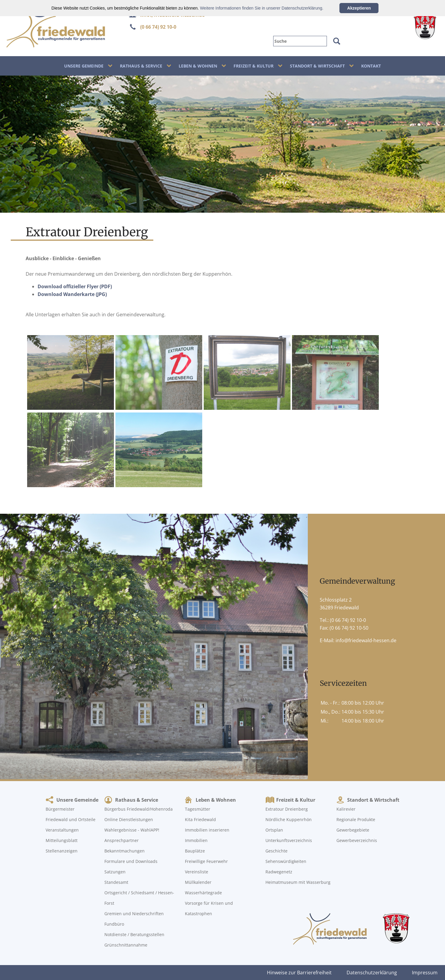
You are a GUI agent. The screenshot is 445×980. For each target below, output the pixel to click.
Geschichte (276, 851)
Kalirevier (346, 809)
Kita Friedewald (200, 819)
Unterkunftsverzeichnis (289, 840)
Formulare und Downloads (131, 861)
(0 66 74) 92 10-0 (158, 27)
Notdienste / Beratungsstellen (134, 934)
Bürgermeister (60, 809)
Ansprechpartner (122, 840)
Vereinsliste (197, 872)
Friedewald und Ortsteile (71, 819)
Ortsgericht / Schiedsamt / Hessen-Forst (139, 898)
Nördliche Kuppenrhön (289, 819)
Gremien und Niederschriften (134, 914)
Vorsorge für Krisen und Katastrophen (209, 908)
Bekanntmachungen (125, 851)
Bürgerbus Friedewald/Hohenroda (139, 809)
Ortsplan (274, 830)
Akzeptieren (359, 8)
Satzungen (115, 872)
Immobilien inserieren (207, 830)
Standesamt (116, 882)
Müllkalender (198, 882)
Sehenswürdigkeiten (286, 861)
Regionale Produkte (356, 819)
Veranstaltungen (62, 830)
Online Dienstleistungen (129, 819)
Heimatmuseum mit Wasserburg (298, 882)
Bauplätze (195, 851)
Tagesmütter (198, 809)
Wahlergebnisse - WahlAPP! (132, 830)
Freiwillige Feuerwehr (206, 861)
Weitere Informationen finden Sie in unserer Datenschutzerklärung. (262, 8)
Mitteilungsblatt (62, 840)
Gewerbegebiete (353, 830)
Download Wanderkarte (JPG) (72, 294)
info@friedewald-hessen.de (366, 640)
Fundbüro (114, 924)
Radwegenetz (279, 872)
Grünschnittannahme (126, 945)
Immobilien (196, 840)
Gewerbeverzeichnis (357, 840)
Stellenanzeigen (62, 851)
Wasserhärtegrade (203, 893)
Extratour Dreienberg (287, 809)
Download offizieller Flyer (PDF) (75, 286)
